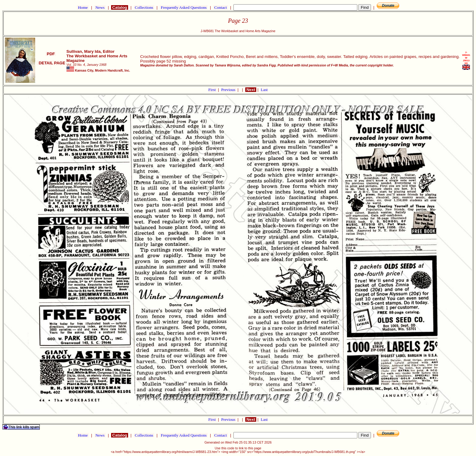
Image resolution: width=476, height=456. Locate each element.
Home (83, 7)
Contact (220, 7)
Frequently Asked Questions (184, 7)
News (100, 7)
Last (264, 90)
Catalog (120, 7)
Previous (229, 90)
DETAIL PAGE (51, 65)
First (212, 90)
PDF (51, 54)
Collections (144, 7)
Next (251, 90)
